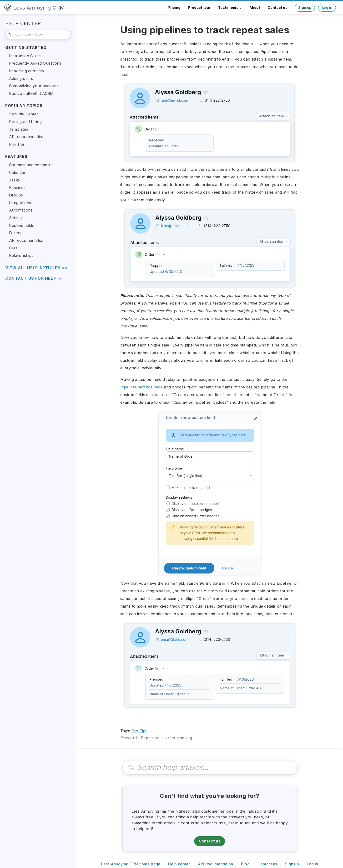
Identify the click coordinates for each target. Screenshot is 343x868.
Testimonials (230, 8)
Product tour (199, 8)
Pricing (174, 8)
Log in (327, 8)
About (255, 8)
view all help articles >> (36, 268)
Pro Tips (139, 731)
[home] (34, 8)
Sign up (305, 8)
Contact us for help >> (34, 278)
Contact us (278, 8)
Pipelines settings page (141, 387)
